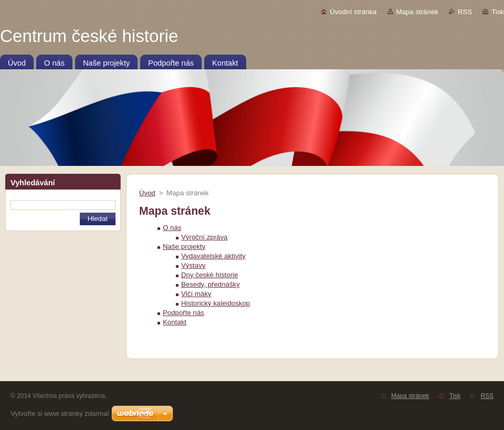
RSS (465, 12)
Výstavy (193, 265)
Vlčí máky (196, 294)
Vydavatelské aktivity (213, 256)
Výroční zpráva (204, 237)
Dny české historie (209, 275)
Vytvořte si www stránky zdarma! (60, 413)
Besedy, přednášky (211, 284)
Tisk (498, 12)
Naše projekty (184, 247)
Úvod (147, 193)
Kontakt (175, 322)
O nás (172, 228)
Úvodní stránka (353, 12)
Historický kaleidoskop (216, 303)
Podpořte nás (183, 313)
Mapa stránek (417, 12)
